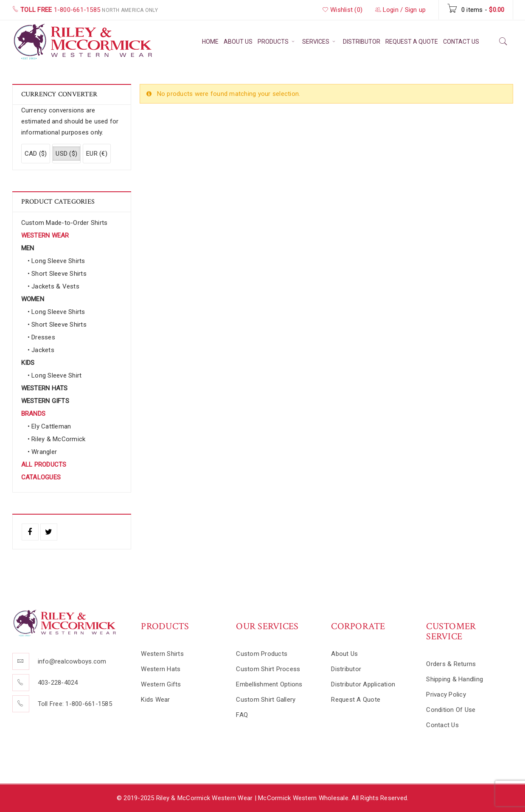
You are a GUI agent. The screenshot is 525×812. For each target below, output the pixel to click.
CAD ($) (36, 154)
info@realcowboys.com (72, 661)
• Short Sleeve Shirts (57, 274)
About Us (344, 654)
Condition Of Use (451, 710)
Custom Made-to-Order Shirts (65, 223)
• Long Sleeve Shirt (55, 375)
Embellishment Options (269, 684)
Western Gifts (161, 684)
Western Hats (161, 669)
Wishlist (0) (343, 10)
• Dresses (41, 337)
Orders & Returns (451, 664)
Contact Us (442, 725)
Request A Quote (356, 700)
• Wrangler (42, 452)
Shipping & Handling (455, 679)
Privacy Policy (446, 694)
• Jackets (41, 350)
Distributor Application (363, 684)
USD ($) (66, 154)
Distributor (346, 669)
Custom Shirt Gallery (266, 700)
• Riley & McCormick (57, 439)
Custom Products (262, 654)
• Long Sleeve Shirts (56, 261)
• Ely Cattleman (49, 426)
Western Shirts (162, 654)
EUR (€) (97, 154)
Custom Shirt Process (268, 669)
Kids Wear (155, 700)
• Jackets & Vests (53, 286)
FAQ (242, 715)
